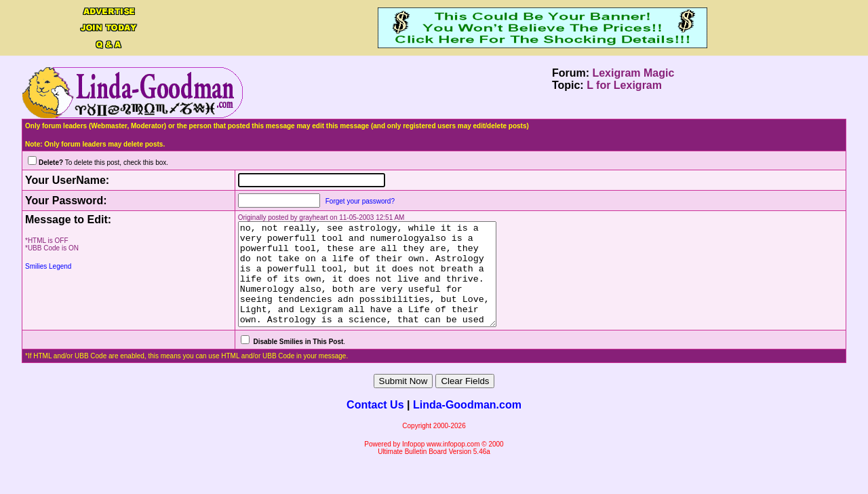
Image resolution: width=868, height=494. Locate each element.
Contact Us (375, 425)
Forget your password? (343, 201)
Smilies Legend (48, 266)
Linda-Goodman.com (467, 425)
